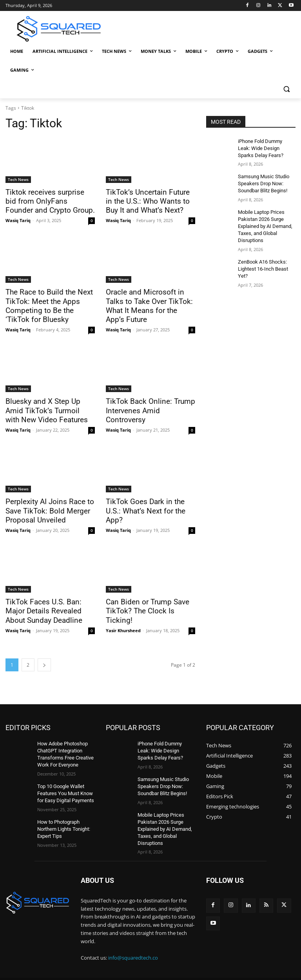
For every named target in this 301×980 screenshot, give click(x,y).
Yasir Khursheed (123, 614)
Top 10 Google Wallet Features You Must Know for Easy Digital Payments (65, 783)
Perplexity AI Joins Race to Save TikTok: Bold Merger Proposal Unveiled (45, 506)
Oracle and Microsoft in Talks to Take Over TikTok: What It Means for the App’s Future (149, 300)
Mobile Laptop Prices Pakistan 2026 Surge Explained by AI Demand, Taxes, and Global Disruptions (264, 222)
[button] (286, 89)
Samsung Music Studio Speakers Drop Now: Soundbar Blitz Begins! (262, 182)
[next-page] (44, 657)
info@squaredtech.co (133, 945)
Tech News (18, 179)
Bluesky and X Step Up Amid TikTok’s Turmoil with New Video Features (47, 407)
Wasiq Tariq (18, 219)
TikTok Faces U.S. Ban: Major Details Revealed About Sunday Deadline (48, 604)
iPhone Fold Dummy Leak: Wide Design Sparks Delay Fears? (266, 148)
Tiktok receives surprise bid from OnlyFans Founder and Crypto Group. (46, 201)
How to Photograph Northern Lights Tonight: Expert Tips (63, 817)
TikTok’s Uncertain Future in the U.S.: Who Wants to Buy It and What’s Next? (149, 201)
